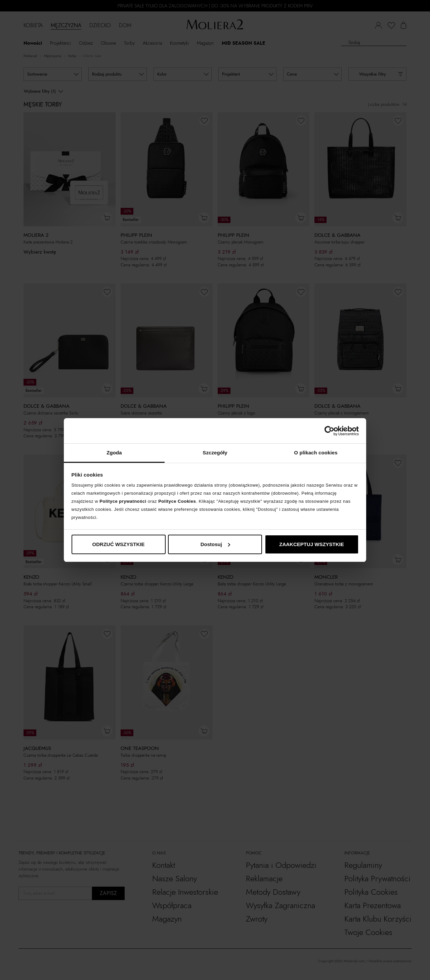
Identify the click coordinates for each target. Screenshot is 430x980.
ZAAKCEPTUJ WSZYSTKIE (312, 544)
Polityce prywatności (123, 501)
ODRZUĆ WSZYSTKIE (119, 544)
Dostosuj (215, 544)
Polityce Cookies (177, 501)
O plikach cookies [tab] (316, 453)
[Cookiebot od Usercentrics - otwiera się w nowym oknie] (329, 431)
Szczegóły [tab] (215, 453)
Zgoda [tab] (114, 453)
